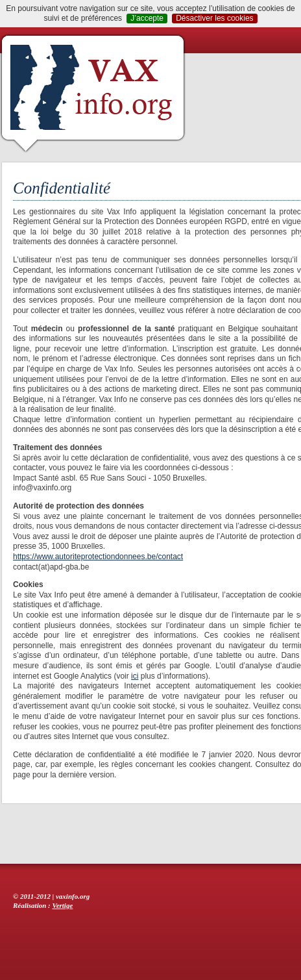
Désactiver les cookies (214, 18)
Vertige (63, 905)
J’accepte (147, 18)
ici (135, 676)
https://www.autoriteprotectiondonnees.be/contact (98, 557)
